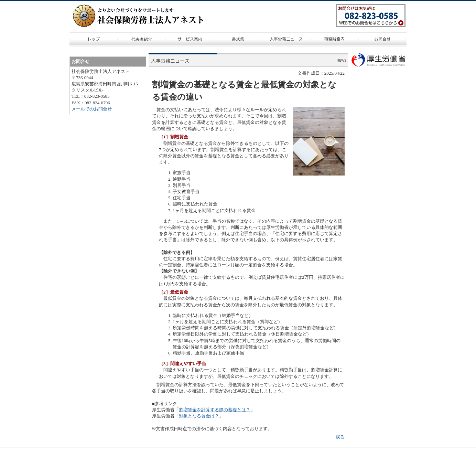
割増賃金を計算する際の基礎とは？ (215, 410)
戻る (340, 437)
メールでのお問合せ (92, 109)
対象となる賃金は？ (199, 416)
